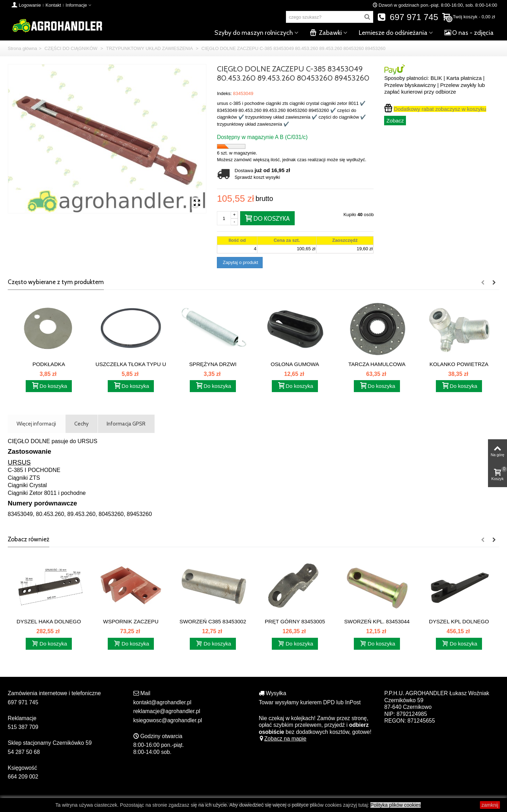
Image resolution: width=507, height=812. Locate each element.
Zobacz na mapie (283, 739)
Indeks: (224, 93)
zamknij (490, 805)
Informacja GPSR (126, 424)
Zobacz (395, 121)
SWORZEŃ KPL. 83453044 (377, 621)
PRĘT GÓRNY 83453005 (295, 621)
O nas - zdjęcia (469, 33)
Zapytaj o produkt (240, 262)
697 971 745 (408, 17)
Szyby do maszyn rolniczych (254, 33)
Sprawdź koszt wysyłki (257, 177)
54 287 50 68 (24, 752)
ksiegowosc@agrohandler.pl (168, 720)
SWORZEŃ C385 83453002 (213, 621)
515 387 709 (23, 727)
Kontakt (53, 5)
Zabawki (326, 33)
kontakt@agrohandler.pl (162, 702)
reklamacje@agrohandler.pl (167, 711)
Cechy (82, 424)
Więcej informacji (36, 424)
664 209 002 (23, 777)
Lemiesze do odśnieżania (393, 33)
